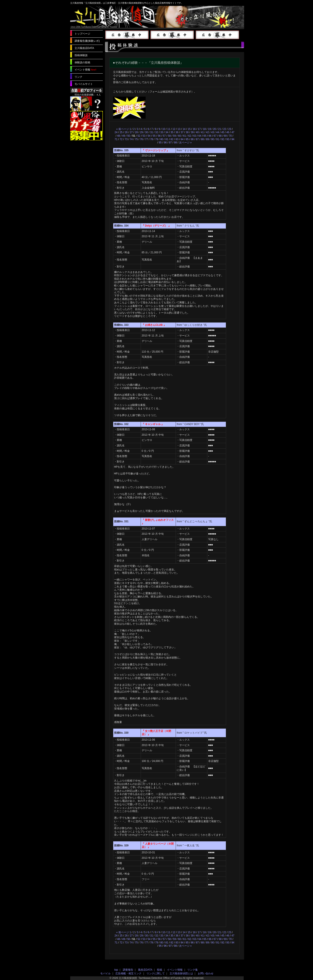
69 (225, 136)
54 (149, 136)
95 (160, 143)
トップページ (82, 34)
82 (172, 139)
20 (214, 129)
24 (116, 132)
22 (225, 129)
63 (195, 136)
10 (164, 129)
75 (136, 139)
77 (146, 139)
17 (199, 129)
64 (200, 136)
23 (230, 129)
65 (205, 136)
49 (124, 136)
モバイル (105, 973)
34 (167, 132)
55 (154, 136)
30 (146, 132)
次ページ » (185, 143)
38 (187, 132)
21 (220, 129)
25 (121, 132)
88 (202, 139)
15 (189, 129)
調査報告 (128, 970)
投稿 (160, 970)
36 (177, 132)
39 (192, 132)
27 (131, 132)
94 (233, 139)
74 (131, 139)
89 (207, 139)
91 (218, 139)
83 (177, 139)
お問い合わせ (206, 973)
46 (228, 132)
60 (179, 136)
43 (212, 132)
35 (172, 132)
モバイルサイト (84, 84)
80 (162, 139)
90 (212, 139)
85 (187, 139)
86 (192, 139)
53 (144, 136)
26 (126, 132)
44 (218, 132)
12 (174, 129)
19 (209, 129)
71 (116, 139)
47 (233, 132)
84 (182, 139)
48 (119, 136)
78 (152, 139)
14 (184, 129)
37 (182, 132)
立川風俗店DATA (84, 48)
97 (170, 143)
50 (129, 136)
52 (139, 136)
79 (157, 139)
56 (159, 136)
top (116, 970)
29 (141, 132)
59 (174, 136)
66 (210, 136)
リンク (78, 77)
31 (152, 132)
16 (194, 129)
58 (169, 136)
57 (164, 136)
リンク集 (193, 970)
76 (141, 139)
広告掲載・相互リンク (128, 973)
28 (136, 132)
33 (162, 132)
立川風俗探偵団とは (181, 973)
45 (223, 132)
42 (207, 132)
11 (169, 129)
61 (185, 136)
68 (220, 136)
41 (202, 132)
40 (197, 132)
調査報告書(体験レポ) (87, 41)
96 (165, 143)
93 (228, 139)
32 (157, 132)
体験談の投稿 (82, 62)
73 (126, 139)
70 (230, 136)
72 (121, 139)
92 (223, 139)
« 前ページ (123, 129)
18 (204, 129)
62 (190, 136)
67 (215, 136)
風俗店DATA (145, 970)
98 (175, 143)
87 (197, 139)
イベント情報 (82, 70)
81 (167, 139)
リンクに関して (156, 973)
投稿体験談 (81, 55)
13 (179, 129)
